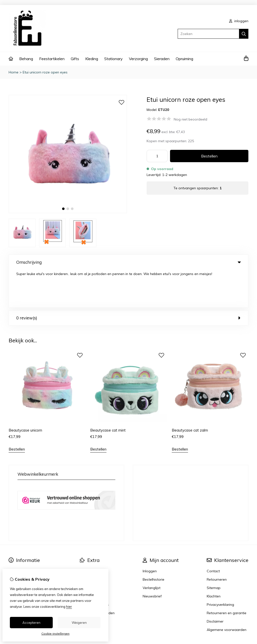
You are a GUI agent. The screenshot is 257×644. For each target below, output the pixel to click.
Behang (26, 59)
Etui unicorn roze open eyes (45, 72)
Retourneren (217, 541)
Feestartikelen (52, 59)
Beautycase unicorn (25, 392)
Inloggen (150, 533)
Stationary (113, 59)
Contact (213, 533)
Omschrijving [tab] (128, 262)
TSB (246, 615)
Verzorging (138, 59)
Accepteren (31, 623)
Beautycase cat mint (108, 392)
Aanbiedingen (91, 541)
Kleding (92, 59)
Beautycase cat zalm (190, 392)
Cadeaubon (89, 533)
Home (14, 72)
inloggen (239, 21)
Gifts (75, 59)
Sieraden (162, 59)
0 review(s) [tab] (128, 280)
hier (69, 607)
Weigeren (79, 623)
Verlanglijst (152, 550)
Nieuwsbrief (152, 558)
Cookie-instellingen (55, 634)
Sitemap (214, 550)
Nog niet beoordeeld (190, 119)
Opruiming (184, 59)
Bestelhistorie (154, 541)
